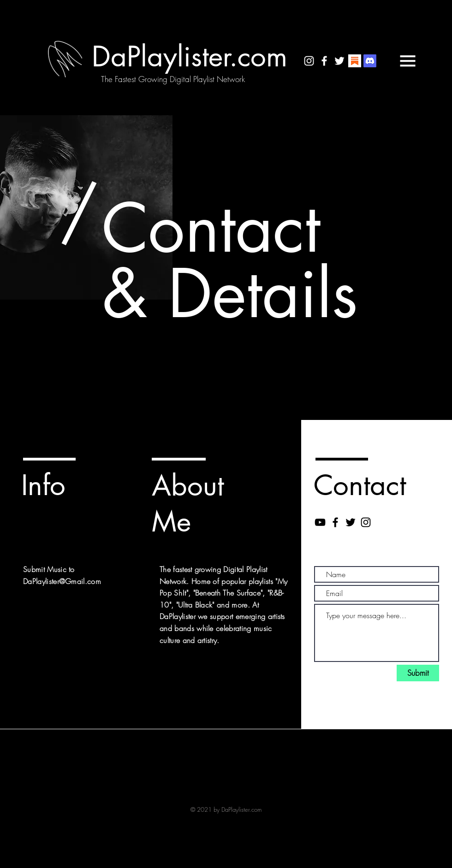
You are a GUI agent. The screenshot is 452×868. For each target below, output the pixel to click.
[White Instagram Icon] (309, 61)
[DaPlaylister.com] (190, 57)
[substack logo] (355, 61)
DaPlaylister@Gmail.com (62, 581)
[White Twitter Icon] (339, 61)
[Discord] (370, 61)
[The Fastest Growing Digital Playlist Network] (173, 79)
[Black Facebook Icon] (335, 522)
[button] (408, 61)
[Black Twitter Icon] (351, 522)
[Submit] (418, 673)
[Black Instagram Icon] (366, 522)
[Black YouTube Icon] (320, 522)
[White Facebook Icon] (324, 61)
